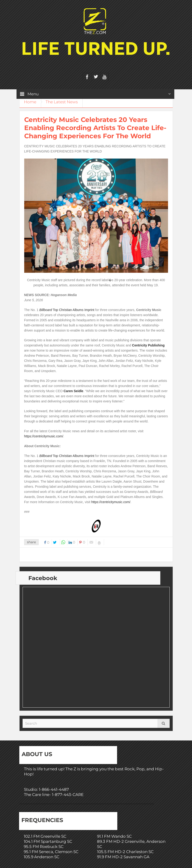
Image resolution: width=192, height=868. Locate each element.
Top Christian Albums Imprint (67, 310)
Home (30, 102)
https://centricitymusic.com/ (44, 436)
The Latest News (62, 102)
